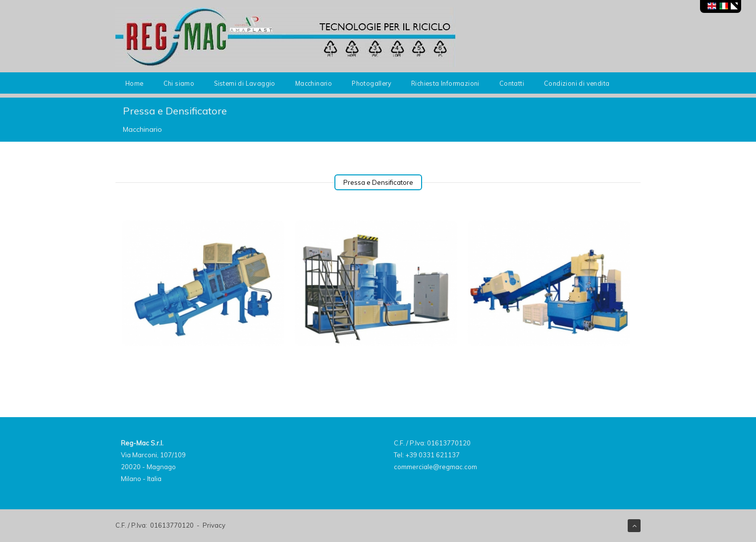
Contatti (512, 83)
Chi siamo (179, 83)
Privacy (214, 525)
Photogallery (372, 83)
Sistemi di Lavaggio (245, 83)
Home (135, 83)
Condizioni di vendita (577, 83)
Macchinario (314, 83)
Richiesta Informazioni (445, 83)
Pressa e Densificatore (378, 182)
